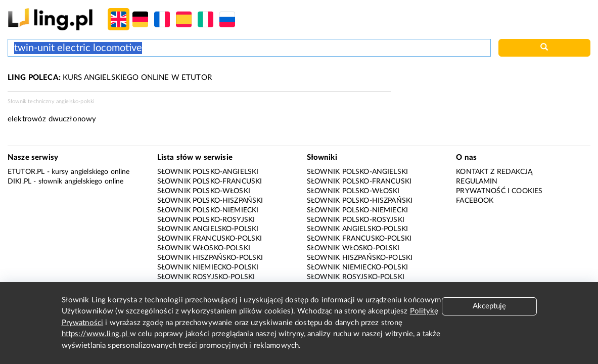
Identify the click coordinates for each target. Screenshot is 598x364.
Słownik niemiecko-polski (208, 267)
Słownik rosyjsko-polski (206, 277)
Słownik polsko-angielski (208, 172)
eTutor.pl (26, 172)
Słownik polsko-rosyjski (206, 220)
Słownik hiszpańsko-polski (210, 258)
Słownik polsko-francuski (210, 181)
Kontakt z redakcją (494, 172)
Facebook (475, 201)
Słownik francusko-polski (210, 239)
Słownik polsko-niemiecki (208, 210)
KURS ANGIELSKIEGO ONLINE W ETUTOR (110, 78)
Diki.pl (19, 181)
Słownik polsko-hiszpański (210, 201)
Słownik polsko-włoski (204, 191)
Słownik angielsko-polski (208, 229)
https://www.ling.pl (96, 334)
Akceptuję (489, 306)
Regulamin (477, 181)
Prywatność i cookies (499, 191)
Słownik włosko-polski (204, 248)
